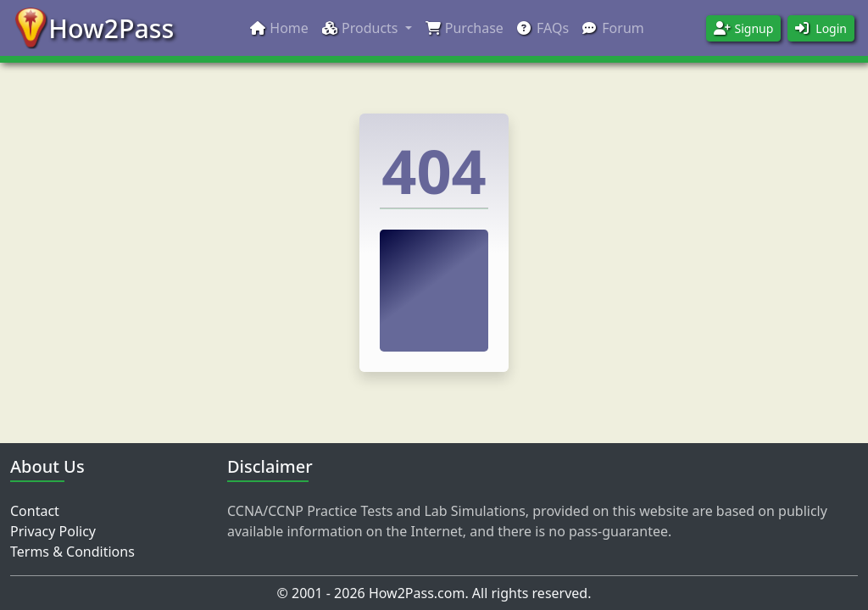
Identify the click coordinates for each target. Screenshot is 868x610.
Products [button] (360, 28)
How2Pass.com (417, 593)
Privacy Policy (53, 531)
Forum (613, 28)
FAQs (543, 28)
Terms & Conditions (72, 552)
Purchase (465, 28)
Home (279, 28)
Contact (35, 511)
